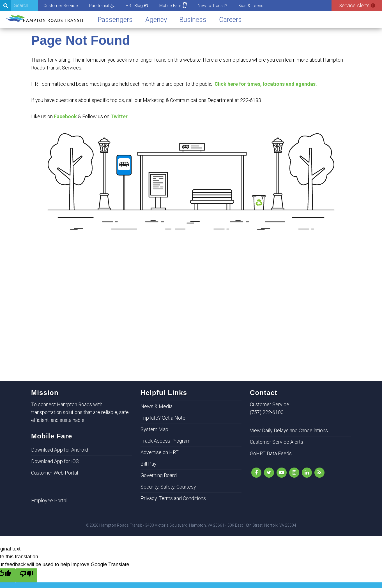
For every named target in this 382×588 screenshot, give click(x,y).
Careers (230, 20)
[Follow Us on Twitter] (269, 473)
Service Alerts (357, 5)
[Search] (19, 6)
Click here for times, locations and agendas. (266, 84)
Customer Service (61, 6)
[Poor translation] (26, 575)
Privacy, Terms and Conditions (173, 498)
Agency (156, 20)
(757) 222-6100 (267, 412)
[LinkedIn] (307, 473)
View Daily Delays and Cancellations (289, 430)
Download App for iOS (55, 461)
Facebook (65, 116)
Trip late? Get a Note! (164, 418)
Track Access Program (165, 441)
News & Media (157, 406)
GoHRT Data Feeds (271, 453)
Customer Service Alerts (277, 442)
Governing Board (159, 475)
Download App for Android (60, 450)
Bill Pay (149, 464)
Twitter (119, 116)
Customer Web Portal (55, 473)
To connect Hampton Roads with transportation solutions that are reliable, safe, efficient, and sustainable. (80, 412)
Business (193, 20)
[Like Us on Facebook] (256, 473)
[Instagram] (294, 473)
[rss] (319, 473)
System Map (154, 429)
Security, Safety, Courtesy (168, 487)
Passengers (115, 20)
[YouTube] (282, 473)
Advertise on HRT (160, 452)
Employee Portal (49, 500)
